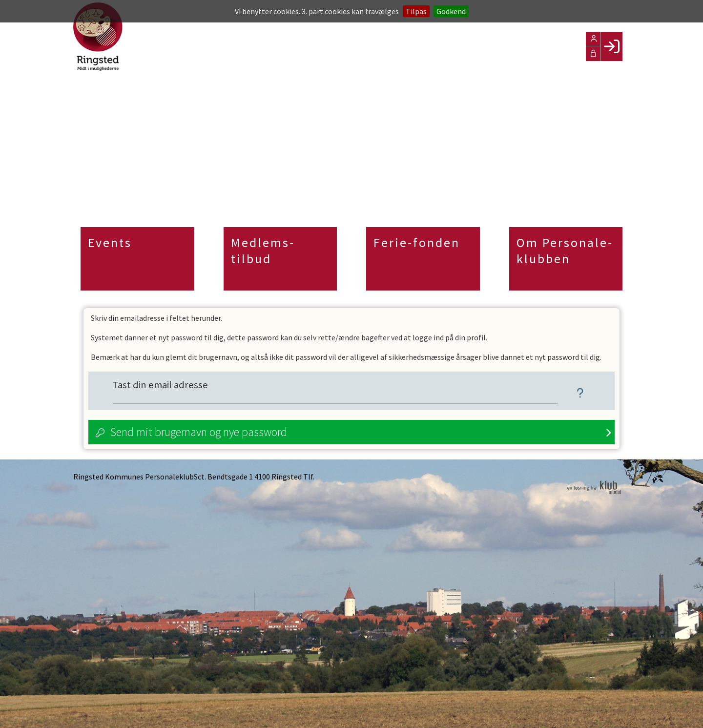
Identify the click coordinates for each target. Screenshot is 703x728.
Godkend (451, 11)
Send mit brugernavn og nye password (199, 432)
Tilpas (416, 11)
